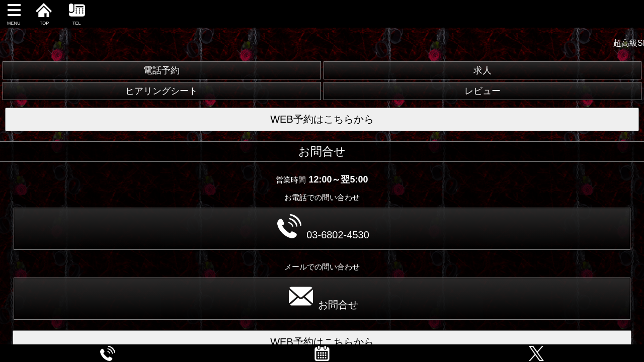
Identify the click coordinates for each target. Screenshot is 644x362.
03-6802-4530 (323, 227)
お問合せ (324, 297)
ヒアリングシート (162, 91)
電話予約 (162, 70)
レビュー (482, 91)
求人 (482, 70)
